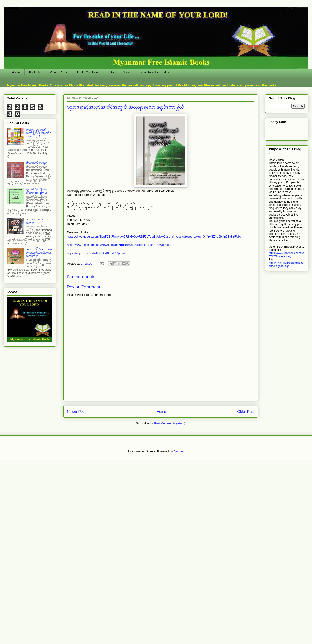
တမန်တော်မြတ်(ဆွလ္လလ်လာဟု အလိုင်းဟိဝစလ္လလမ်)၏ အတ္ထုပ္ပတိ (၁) (39, 253)
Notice (127, 72)
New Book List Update (155, 72)
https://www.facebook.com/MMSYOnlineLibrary (286, 255)
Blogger (178, 451)
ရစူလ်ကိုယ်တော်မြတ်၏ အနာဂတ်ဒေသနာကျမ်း (37, 191)
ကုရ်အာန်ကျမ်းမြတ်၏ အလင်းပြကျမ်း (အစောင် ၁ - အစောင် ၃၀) (39, 133)
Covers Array (59, 72)
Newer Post (76, 412)
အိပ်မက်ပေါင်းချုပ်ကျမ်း (37, 163)
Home (16, 72)
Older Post (246, 412)
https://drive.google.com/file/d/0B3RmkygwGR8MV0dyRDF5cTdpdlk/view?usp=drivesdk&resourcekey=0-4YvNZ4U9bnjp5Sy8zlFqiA (154, 237)
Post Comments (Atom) (170, 423)
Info (111, 72)
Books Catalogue (88, 72)
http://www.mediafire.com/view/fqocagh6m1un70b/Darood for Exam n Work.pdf (119, 245)
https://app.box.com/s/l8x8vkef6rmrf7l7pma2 (96, 253)
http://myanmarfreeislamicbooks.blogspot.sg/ (286, 264)
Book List (35, 72)
